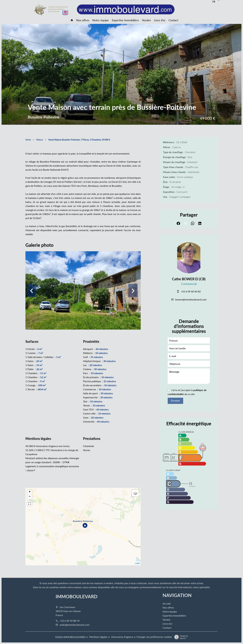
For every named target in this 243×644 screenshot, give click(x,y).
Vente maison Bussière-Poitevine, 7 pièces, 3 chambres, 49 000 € (79, 140)
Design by (180, 637)
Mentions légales (98, 637)
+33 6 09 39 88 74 (70, 621)
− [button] (30, 497)
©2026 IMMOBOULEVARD (70, 637)
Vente (28, 140)
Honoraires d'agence (122, 637)
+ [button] (30, 492)
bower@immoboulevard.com (191, 299)
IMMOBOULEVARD (77, 596)
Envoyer (176, 401)
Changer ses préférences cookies (154, 637)
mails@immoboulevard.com (75, 625)
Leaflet (137, 563)
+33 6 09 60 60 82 (191, 291)
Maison (40, 140)
